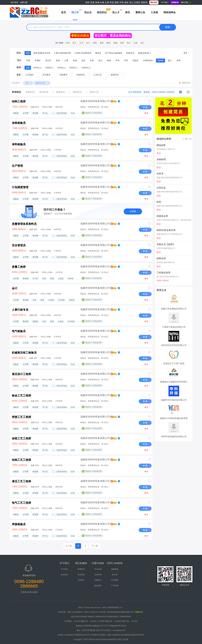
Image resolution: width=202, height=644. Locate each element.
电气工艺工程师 (21, 503)
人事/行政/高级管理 (62, 53)
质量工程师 (19, 267)
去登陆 (133, 211)
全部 (28, 53)
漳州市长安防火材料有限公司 (168, 163)
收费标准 (81, 569)
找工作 (75, 12)
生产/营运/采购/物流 (114, 53)
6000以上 (62, 68)
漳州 (87, 2)
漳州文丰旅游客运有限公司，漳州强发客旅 (174, 220)
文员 (81, 43)
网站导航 (185, 2)
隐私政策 (98, 586)
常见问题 (98, 569)
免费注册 (24, 2)
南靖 (117, 2)
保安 (122, 43)
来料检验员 (19, 144)
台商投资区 (148, 60)
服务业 (98, 53)
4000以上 (50, 68)
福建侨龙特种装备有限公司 (95, 101)
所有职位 (16, 92)
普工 (74, 43)
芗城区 (38, 60)
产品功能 (115, 586)
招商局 (144, 2)
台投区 (137, 2)
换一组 (188, 139)
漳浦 (97, 2)
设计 (142, 43)
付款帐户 (81, 580)
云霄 (107, 2)
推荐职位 (76, 92)
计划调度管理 (20, 187)
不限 (28, 60)
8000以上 (74, 68)
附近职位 (102, 12)
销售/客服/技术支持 (42, 53)
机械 (115, 43)
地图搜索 (115, 569)
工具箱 (154, 12)
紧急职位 (59, 92)
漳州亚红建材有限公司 (166, 248)
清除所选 (186, 83)
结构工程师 (19, 101)
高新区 (136, 60)
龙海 (92, 2)
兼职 (108, 43)
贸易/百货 (130, 53)
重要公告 (140, 12)
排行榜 (115, 575)
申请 (145, 107)
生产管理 (17, 166)
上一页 (69, 546)
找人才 (116, 12)
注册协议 (98, 580)
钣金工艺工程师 (21, 396)
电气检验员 (19, 331)
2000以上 (38, 68)
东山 (131, 2)
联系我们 (64, 575)
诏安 (126, 2)
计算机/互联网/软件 (83, 53)
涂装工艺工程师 (21, 438)
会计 (88, 43)
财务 (102, 43)
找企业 (88, 12)
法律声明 (98, 575)
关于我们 (165, 2)
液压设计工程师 (21, 374)
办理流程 (81, 575)
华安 (112, 2)
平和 (121, 2)
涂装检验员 (19, 123)
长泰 (102, 2)
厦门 (170, 60)
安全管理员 (19, 245)
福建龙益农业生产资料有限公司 (169, 234)
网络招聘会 (170, 12)
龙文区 (48, 60)
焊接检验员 (19, 524)
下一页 (95, 546)
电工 (129, 43)
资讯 (128, 12)
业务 (136, 43)
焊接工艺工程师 (21, 417)
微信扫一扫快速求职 (94, 113)
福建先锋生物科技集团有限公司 (169, 178)
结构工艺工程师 (21, 460)
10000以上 (86, 68)
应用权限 (115, 580)
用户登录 (14, 2)
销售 (95, 43)
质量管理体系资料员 (24, 224)
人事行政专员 (20, 310)
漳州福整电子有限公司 (166, 149)
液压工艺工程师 (21, 481)
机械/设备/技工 (144, 53)
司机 (68, 43)
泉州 (179, 60)
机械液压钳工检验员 (24, 353)
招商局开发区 (41, 83)
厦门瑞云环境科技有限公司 (168, 277)
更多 (185, 53)
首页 (64, 12)
